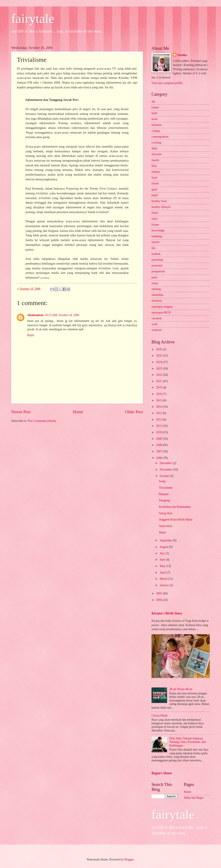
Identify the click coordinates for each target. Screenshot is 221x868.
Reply (31, 335)
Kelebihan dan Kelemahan (175, 507)
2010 (159, 432)
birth (154, 113)
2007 (159, 451)
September (166, 540)
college (156, 131)
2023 (159, 369)
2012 (159, 420)
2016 (159, 394)
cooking (156, 143)
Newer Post (21, 412)
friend (155, 183)
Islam (155, 213)
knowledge (158, 230)
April (163, 573)
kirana (155, 225)
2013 (159, 413)
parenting (157, 260)
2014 (159, 407)
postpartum (158, 271)
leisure (155, 242)
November (166, 470)
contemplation (160, 137)
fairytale (33, 19)
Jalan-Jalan (165, 526)
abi (153, 102)
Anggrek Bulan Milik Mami (176, 520)
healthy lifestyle (161, 207)
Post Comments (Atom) (42, 421)
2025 (159, 356)
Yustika (182, 55)
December (166, 463)
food (154, 178)
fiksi (154, 166)
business (157, 125)
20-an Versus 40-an (181, 689)
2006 (159, 458)
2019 (159, 387)
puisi (154, 277)
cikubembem (35, 315)
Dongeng (164, 500)
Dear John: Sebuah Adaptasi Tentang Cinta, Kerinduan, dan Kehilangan (188, 742)
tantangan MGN (161, 312)
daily (155, 148)
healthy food (159, 201)
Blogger (129, 859)
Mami (162, 532)
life (153, 248)
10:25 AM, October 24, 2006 (62, 315)
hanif (155, 195)
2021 (159, 381)
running (156, 289)
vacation (157, 318)
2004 (159, 600)
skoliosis (157, 301)
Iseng (162, 481)
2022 (159, 375)
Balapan (164, 494)
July (163, 553)
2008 (159, 445)
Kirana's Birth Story (167, 613)
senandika (157, 295)
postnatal (157, 266)
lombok (156, 254)
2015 (159, 400)
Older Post (134, 412)
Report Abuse (162, 773)
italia (155, 219)
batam (155, 107)
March (164, 579)
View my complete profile (167, 83)
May (163, 566)
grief (154, 189)
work (155, 324)
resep (155, 283)
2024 (159, 362)
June (163, 560)
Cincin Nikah (159, 716)
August (164, 547)
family (155, 160)
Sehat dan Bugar (194, 798)
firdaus (156, 172)
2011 (159, 426)
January (165, 585)
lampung (157, 236)
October (165, 476)
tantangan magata (162, 307)
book (155, 119)
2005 (159, 593)
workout (156, 330)
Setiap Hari (166, 513)
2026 (159, 349)
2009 (159, 439)
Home (78, 412)
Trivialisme (166, 488)
